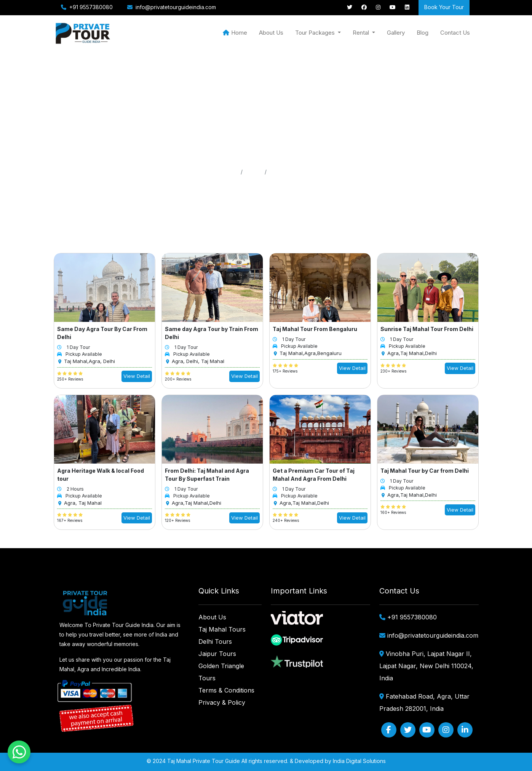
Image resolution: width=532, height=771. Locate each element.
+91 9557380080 (90, 7)
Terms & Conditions (226, 690)
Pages (254, 172)
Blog (423, 33)
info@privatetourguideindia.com (176, 7)
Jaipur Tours (217, 654)
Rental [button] (362, 33)
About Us (271, 33)
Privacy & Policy (222, 702)
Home (235, 33)
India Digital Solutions (359, 761)
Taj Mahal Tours (222, 629)
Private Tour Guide (216, 761)
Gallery (396, 33)
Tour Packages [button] (316, 33)
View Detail (137, 376)
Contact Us (455, 33)
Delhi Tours (215, 641)
